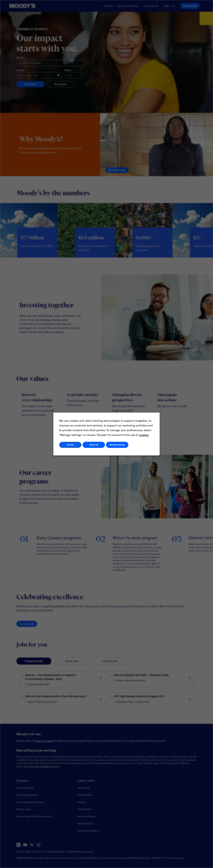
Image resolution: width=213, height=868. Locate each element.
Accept (70, 445)
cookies (144, 435)
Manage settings (117, 445)
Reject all (94, 445)
